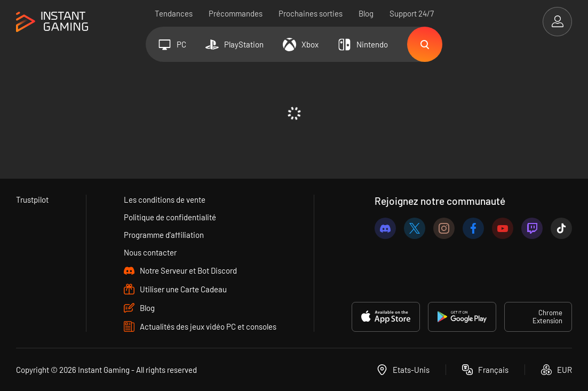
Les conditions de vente (165, 200)
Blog (366, 13)
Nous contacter (150, 252)
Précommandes (236, 13)
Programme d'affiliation (164, 235)
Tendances (174, 13)
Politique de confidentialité (170, 217)
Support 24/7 (412, 13)
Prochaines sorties (311, 13)
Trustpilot (32, 200)
